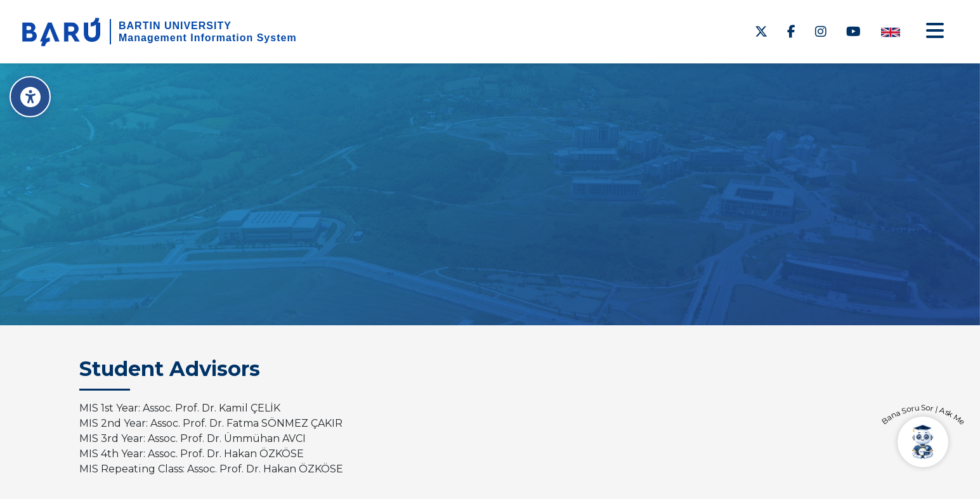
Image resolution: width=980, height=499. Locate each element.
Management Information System (208, 38)
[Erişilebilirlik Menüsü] (30, 97)
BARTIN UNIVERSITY (175, 26)
